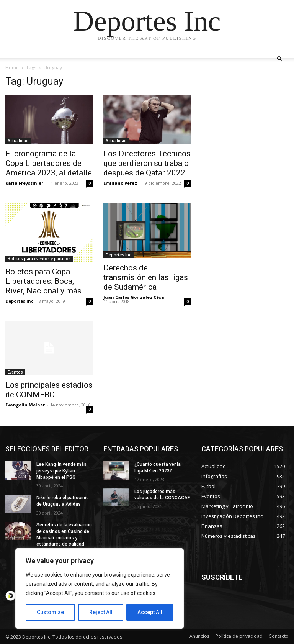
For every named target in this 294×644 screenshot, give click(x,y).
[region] (100, 588)
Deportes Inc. (119, 255)
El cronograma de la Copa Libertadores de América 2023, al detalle (49, 163)
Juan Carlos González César (135, 297)
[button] (279, 59)
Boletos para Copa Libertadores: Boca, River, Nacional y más (43, 281)
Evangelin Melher (25, 405)
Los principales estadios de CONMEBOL (49, 390)
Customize (50, 612)
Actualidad (18, 141)
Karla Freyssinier (24, 183)
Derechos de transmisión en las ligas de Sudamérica (146, 277)
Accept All (150, 612)
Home (12, 68)
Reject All (101, 612)
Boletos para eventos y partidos (39, 259)
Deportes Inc (19, 301)
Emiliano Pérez (120, 183)
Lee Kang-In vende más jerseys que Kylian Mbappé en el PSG (61, 471)
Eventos (15, 372)
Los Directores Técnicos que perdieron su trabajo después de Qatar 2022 (147, 163)
